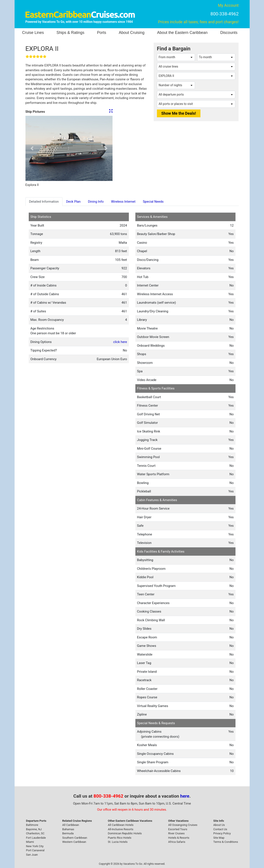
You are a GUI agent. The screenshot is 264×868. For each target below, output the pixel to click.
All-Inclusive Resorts (120, 829)
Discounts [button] (229, 33)
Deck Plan (73, 202)
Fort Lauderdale (36, 838)
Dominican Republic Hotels (125, 833)
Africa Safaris (177, 842)
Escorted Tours (178, 829)
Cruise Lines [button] (33, 33)
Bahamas (68, 829)
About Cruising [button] (132, 33)
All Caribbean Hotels (121, 825)
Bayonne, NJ (34, 829)
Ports (102, 33)
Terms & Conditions (226, 842)
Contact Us (220, 829)
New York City (35, 846)
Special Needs (153, 202)
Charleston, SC (35, 833)
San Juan (32, 855)
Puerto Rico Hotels (119, 838)
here (185, 796)
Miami (30, 842)
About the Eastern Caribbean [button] (182, 33)
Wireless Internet (123, 202)
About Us (219, 825)
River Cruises (176, 833)
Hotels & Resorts (179, 838)
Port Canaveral (35, 850)
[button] (32, 148)
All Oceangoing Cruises (183, 825)
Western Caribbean (74, 842)
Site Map (219, 838)
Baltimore (32, 825)
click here (120, 342)
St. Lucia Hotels (118, 842)
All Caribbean (71, 825)
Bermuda (68, 833)
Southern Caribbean (75, 838)
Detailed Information (44, 202)
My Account (228, 5)
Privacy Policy (222, 833)
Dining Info (96, 202)
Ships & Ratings (71, 33)
